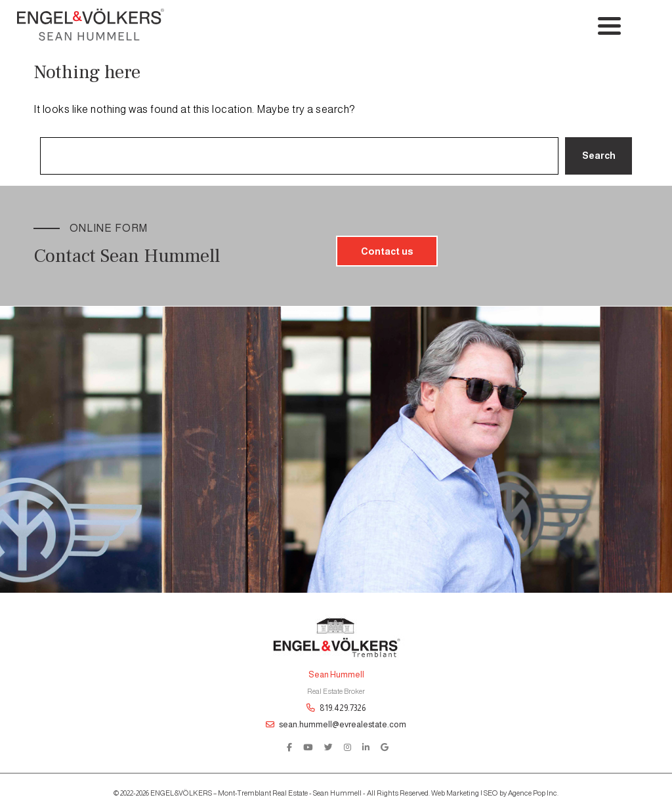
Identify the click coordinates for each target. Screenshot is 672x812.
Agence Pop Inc (533, 793)
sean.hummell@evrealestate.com (336, 724)
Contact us (387, 251)
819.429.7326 (336, 708)
